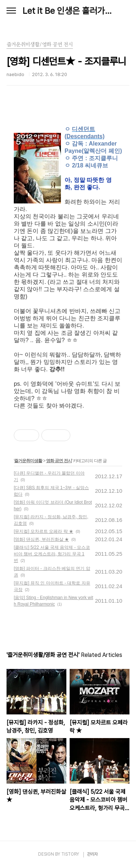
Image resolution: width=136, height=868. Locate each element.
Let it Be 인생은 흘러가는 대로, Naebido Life (68, 11)
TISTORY (70, 854)
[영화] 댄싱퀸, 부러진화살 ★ (41, 539)
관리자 (92, 854)
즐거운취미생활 (28, 461)
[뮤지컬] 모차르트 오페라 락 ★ (44, 531)
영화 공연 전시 (59, 461)
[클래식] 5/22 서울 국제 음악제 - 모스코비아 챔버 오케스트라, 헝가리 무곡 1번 (52, 554)
